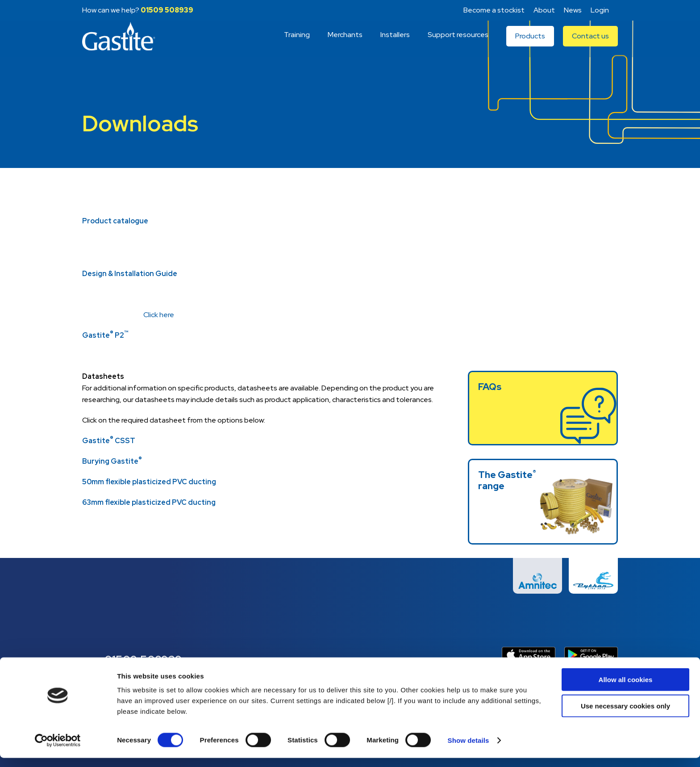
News (573, 10)
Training (297, 41)
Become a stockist (494, 10)
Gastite (122, 43)
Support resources (458, 41)
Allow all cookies (626, 689)
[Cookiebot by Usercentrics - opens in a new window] (58, 750)
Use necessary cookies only (625, 715)
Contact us (590, 43)
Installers (395, 41)
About (544, 10)
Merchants (345, 41)
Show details (469, 749)
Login (600, 10)
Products (530, 43)
